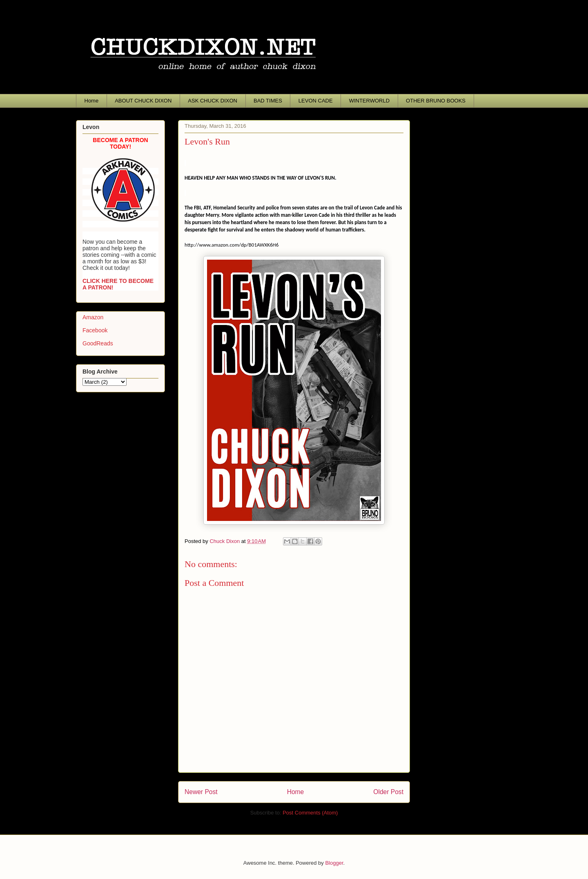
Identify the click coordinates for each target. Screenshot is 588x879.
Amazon (93, 317)
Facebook (95, 330)
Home (92, 101)
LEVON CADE (316, 101)
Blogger (334, 863)
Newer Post (201, 792)
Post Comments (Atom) (310, 813)
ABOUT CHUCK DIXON (143, 101)
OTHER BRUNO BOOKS (436, 101)
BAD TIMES (268, 101)
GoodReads (98, 343)
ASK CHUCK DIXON (213, 101)
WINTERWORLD (369, 101)
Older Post (388, 792)
